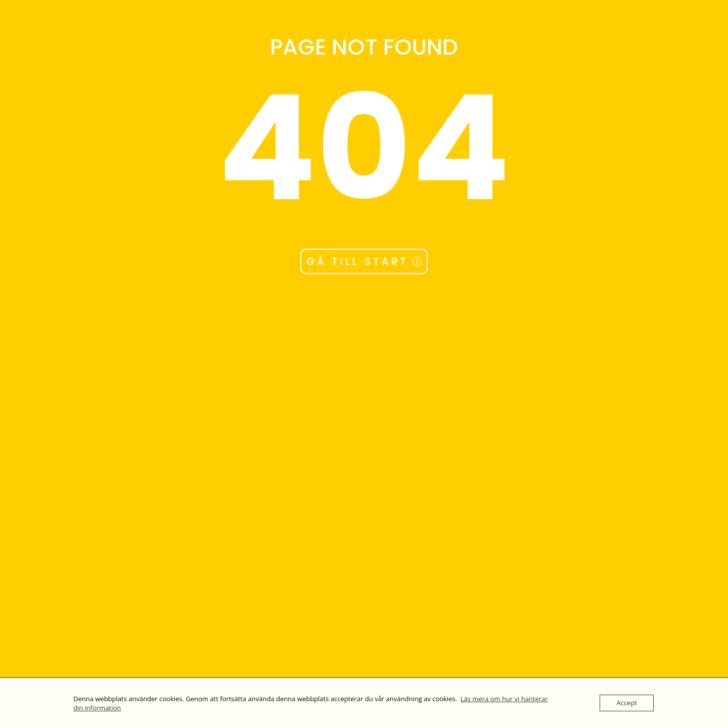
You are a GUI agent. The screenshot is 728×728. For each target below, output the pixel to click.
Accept (627, 703)
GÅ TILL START (357, 261)
